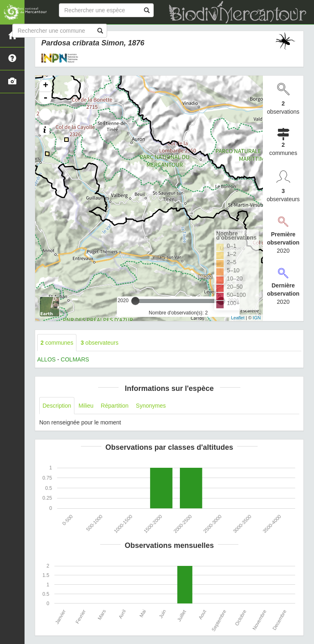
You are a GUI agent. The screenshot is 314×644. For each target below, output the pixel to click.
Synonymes (151, 406)
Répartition (115, 406)
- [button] (45, 98)
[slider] (135, 301)
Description (57, 406)
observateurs (100, 343)
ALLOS (46, 359)
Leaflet (238, 318)
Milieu (86, 406)
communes (57, 343)
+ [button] (46, 86)
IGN (257, 318)
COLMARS (75, 359)
